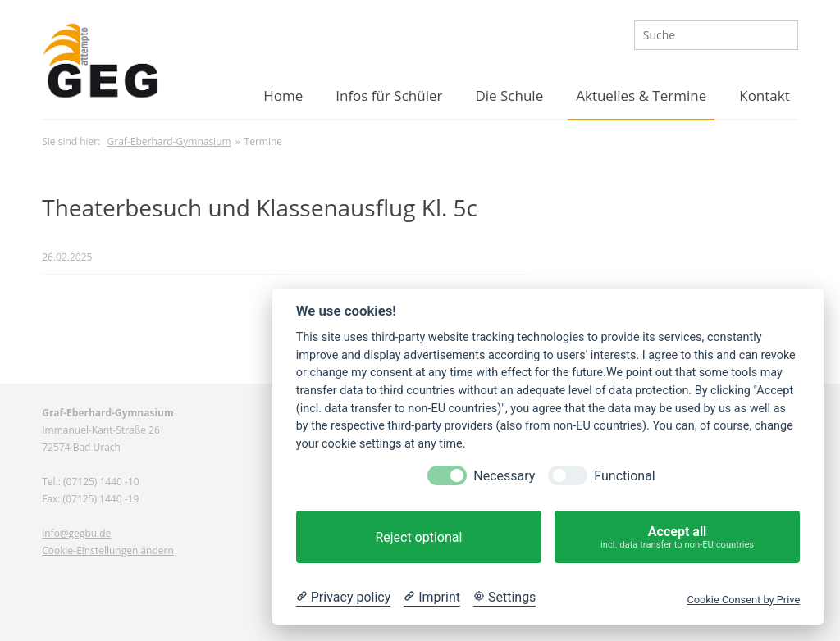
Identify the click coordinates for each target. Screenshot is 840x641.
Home (283, 95)
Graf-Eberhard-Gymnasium (169, 141)
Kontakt (765, 95)
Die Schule (509, 95)
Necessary (504, 476)
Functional (624, 476)
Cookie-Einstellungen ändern (108, 550)
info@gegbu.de (76, 533)
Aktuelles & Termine (641, 95)
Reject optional (418, 537)
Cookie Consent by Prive (743, 600)
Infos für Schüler (389, 95)
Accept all (677, 537)
